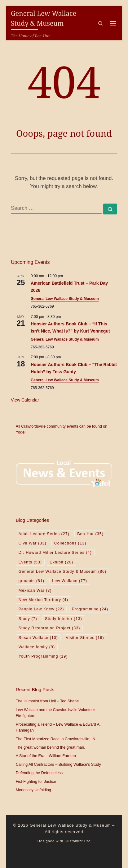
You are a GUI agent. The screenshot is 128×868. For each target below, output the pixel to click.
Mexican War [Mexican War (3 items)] (35, 590)
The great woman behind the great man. (51, 747)
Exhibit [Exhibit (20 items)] (61, 562)
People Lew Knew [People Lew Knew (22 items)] (41, 609)
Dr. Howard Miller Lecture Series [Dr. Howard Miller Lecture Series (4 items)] (55, 553)
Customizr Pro (77, 841)
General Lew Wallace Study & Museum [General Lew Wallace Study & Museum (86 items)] (63, 572)
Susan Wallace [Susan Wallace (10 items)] (38, 638)
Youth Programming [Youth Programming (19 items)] (43, 656)
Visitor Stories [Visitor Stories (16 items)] (85, 638)
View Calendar (25, 400)
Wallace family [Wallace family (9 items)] (37, 647)
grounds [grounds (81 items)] (31, 581)
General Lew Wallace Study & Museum (65, 299)
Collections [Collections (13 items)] (70, 543)
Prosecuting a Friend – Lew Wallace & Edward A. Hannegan (58, 728)
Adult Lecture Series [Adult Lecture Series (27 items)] (44, 534)
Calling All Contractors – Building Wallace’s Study (58, 765)
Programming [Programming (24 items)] (90, 609)
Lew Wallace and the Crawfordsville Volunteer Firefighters (55, 713)
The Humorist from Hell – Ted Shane (47, 701)
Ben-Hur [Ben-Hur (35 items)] (90, 534)
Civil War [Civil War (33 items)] (33, 543)
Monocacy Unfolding (33, 790)
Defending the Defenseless (39, 773)
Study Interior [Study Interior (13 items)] (64, 619)
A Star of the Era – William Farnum (46, 756)
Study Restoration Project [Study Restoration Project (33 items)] (49, 628)
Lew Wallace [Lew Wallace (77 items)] (70, 581)
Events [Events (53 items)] (30, 562)
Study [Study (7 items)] (28, 619)
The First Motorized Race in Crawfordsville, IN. (56, 739)
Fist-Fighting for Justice (36, 782)
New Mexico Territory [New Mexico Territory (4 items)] (43, 600)
